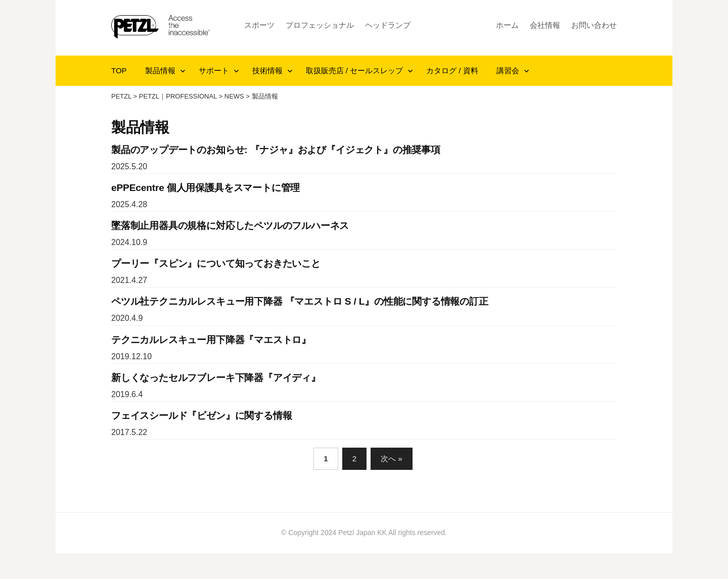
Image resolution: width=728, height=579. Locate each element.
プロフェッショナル (320, 25)
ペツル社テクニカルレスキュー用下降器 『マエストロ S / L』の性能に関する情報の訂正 (300, 301)
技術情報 (267, 70)
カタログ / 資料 (452, 70)
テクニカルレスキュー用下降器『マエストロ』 (211, 340)
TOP (119, 70)
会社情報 (545, 25)
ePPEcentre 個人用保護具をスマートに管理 (206, 188)
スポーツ (259, 25)
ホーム (507, 25)
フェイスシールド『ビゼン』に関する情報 (201, 416)
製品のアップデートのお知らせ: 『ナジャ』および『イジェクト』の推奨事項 (276, 150)
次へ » (392, 459)
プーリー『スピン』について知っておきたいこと (216, 263)
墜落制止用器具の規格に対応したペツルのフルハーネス (230, 226)
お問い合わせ (594, 25)
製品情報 (160, 70)
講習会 (508, 70)
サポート (214, 70)
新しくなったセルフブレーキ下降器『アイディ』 (216, 378)
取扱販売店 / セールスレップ (355, 70)
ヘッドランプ (388, 25)
